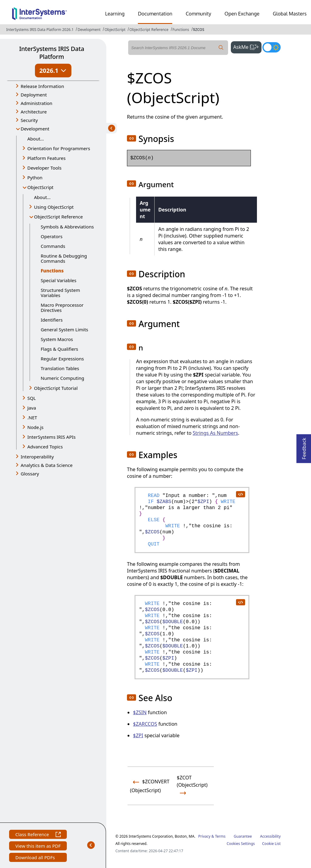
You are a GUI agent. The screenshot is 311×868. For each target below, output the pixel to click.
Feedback (304, 447)
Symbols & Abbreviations (67, 227)
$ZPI (138, 735)
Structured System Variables (60, 293)
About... (36, 139)
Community (198, 14)
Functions (181, 30)
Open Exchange (242, 14)
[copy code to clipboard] (240, 494)
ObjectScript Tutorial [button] (56, 388)
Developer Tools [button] (44, 168)
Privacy (204, 836)
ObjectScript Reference (149, 30)
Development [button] (35, 129)
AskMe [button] (247, 46)
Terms (220, 836)
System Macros (57, 339)
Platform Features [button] (46, 158)
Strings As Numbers (215, 433)
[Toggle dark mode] (272, 47)
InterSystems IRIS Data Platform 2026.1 (40, 30)
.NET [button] (32, 417)
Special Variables (59, 280)
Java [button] (32, 408)
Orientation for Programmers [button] (59, 148)
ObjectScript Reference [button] (58, 217)
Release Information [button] (42, 86)
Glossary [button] (30, 474)
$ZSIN (140, 712)
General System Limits (64, 329)
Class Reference (38, 835)
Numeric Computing (62, 378)
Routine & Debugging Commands (64, 258)
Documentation (155, 14)
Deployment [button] (34, 95)
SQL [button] (32, 398)
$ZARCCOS (145, 724)
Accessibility (270, 836)
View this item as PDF (38, 847)
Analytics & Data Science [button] (47, 465)
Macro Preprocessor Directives (62, 307)
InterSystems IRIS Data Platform (52, 53)
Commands (53, 246)
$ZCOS (199, 30)
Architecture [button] (34, 112)
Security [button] (29, 120)
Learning (115, 14)
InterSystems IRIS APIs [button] (51, 437)
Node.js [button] (35, 427)
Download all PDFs (36, 858)
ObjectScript (115, 30)
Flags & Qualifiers (59, 349)
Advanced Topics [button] (45, 447)
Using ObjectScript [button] (54, 207)
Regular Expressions (62, 359)
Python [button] (35, 177)
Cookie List (271, 844)
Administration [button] (36, 103)
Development (89, 30)
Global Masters (290, 14)
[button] (132, 138)
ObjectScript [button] (40, 187)
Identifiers (52, 320)
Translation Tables (60, 368)
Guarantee (243, 836)
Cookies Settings (241, 844)
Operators (52, 236)
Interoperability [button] (37, 457)
